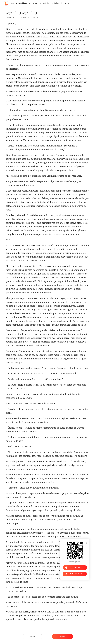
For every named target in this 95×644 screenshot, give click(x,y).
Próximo (63, 637)
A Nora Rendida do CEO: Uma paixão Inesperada (26, 3)
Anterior (32, 637)
